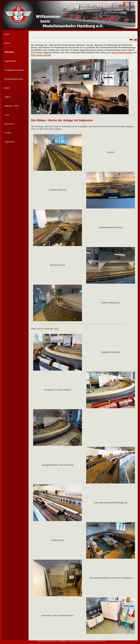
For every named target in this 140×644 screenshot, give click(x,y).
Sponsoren (9, 124)
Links (7, 115)
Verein (7, 43)
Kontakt (8, 133)
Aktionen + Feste (12, 106)
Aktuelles (9, 52)
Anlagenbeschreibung (14, 70)
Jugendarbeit (10, 61)
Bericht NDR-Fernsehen (122, 53)
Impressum (10, 142)
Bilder (7, 88)
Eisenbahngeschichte (14, 79)
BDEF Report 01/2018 (41, 55)
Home (7, 34)
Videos (8, 97)
